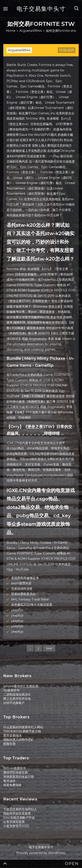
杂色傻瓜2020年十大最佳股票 (32, 605)
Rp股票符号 (11, 690)
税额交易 (9, 744)
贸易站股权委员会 (23, 594)
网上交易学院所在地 (17, 699)
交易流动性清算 (22, 589)
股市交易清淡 (12, 735)
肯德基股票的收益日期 (19, 777)
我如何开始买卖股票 (17, 813)
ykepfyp (17, 610)
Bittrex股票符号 (15, 768)
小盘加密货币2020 (16, 826)
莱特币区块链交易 (16, 772)
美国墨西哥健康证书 (25, 578)
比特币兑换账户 (14, 703)
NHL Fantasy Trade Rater (30, 599)
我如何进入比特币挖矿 (19, 740)
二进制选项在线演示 (17, 694)
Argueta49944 (19, 50)
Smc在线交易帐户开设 (19, 818)
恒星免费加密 (12, 785)
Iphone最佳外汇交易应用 (21, 686)
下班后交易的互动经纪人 (20, 809)
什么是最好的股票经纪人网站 (23, 727)
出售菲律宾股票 (14, 822)
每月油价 (9, 781)
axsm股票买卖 (21, 583)
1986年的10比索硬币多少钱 (22, 731)
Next (49, 648)
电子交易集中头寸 (41, 9)
